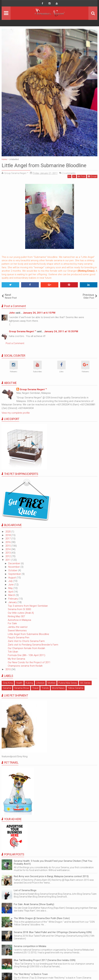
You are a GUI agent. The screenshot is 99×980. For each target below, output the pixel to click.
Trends (45, 688)
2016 (8, 542)
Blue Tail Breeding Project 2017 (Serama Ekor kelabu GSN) (45, 960)
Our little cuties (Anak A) (21, 613)
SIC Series (85, 683)
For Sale (12, 623)
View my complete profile (16, 413)
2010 (8, 669)
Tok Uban (13, 652)
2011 (8, 560)
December (15, 563)
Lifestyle (40, 683)
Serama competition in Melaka (30, 946)
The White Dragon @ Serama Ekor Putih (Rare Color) (42, 918)
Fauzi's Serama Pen (19, 638)
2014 (8, 549)
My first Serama (16, 659)
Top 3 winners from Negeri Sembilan (28, 606)
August (12, 578)
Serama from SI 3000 (19, 609)
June (11, 585)
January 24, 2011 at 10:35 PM (61, 331)
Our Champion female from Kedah (26, 648)
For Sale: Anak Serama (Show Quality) (34, 904)
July (11, 581)
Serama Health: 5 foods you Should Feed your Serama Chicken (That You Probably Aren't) (53, 862)
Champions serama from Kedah (25, 666)
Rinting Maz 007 (16, 616)
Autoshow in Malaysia (19, 620)
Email (92, 176)
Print (82, 176)
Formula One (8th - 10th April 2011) (26, 655)
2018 (8, 535)
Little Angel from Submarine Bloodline (28, 634)
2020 (8, 532)
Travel (35, 688)
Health (19, 683)
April (11, 592)
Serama (7, 688)
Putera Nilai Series (68, 683)
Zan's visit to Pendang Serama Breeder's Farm (33, 645)
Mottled (51, 683)
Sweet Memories (17, 631)
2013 (8, 553)
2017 (8, 539)
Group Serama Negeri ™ (23, 331)
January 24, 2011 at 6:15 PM (39, 313)
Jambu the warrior (18, 627)
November (14, 567)
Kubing (29, 683)
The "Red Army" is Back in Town (31, 974)
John (12, 313)
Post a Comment (15, 343)
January (13, 602)
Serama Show (22, 688)
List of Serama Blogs (25, 890)
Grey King (8, 683)
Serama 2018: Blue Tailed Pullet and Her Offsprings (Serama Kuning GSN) (53, 932)
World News (58, 688)
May (11, 588)
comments (69, 173)
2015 (8, 546)
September (15, 574)
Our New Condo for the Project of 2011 (29, 662)
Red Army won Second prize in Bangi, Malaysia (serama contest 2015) (51, 876)
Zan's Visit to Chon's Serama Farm (26, 641)
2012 (8, 556)
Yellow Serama (76, 688)
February (13, 599)
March (12, 595)
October (13, 570)
